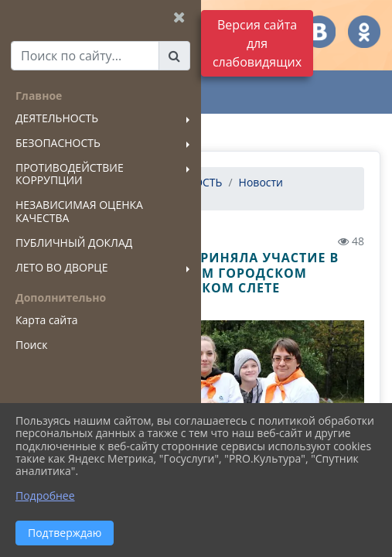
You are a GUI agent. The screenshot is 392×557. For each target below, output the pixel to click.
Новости (261, 182)
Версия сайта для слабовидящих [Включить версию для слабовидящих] (257, 43)
